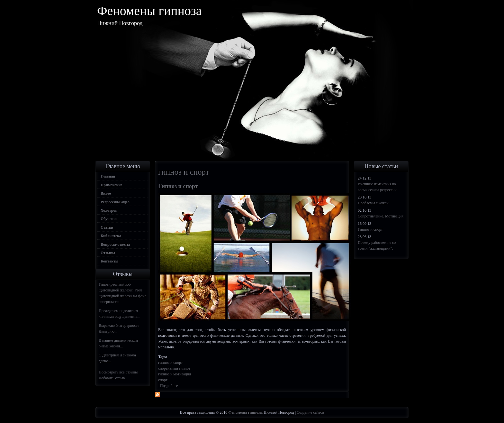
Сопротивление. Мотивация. (381, 216)
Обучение (109, 219)
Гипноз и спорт (178, 186)
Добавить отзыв (112, 378)
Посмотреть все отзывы (118, 372)
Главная (108, 176)
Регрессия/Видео (115, 202)
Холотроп (109, 210)
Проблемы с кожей (373, 203)
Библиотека (111, 236)
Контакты (109, 261)
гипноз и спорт (170, 363)
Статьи (107, 227)
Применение (112, 185)
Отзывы (108, 253)
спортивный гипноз (174, 368)
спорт (163, 380)
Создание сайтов (310, 412)
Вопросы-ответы (115, 244)
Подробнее (169, 386)
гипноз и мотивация (175, 374)
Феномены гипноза (149, 11)
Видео (106, 193)
